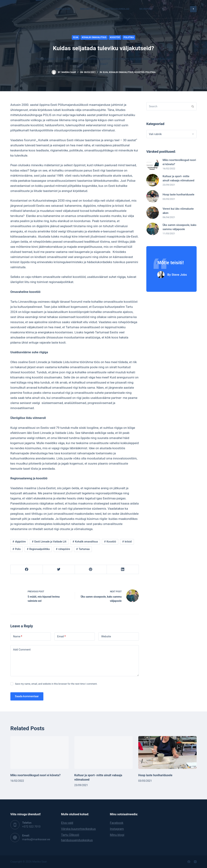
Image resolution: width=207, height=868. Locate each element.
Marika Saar (63, 9)
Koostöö (115, 37)
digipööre (20, 542)
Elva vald (67, 823)
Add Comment (22, 650)
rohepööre (64, 549)
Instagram (117, 829)
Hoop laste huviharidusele (155, 775)
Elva (76, 37)
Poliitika (129, 37)
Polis (18, 549)
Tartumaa (84, 549)
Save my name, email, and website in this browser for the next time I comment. (56, 684)
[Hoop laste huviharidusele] (167, 752)
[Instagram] (195, 862)
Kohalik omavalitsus (94, 37)
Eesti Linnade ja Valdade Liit (50, 542)
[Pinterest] (91, 569)
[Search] (193, 106)
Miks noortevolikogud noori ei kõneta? (35, 775)
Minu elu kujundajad (117, 9)
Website (106, 636)
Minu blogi (117, 835)
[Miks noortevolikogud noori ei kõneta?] (40, 752)
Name (18, 637)
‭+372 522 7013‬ (31, 827)
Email (61, 637)
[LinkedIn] (123, 569)
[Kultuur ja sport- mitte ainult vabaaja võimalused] (103, 752)
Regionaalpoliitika (40, 549)
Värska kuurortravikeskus (78, 829)
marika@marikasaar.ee (36, 839)
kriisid (128, 542)
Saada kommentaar (27, 696)
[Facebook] (27, 569)
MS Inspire (145, 9)
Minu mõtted (88, 9)
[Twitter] (59, 569)
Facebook (117, 823)
